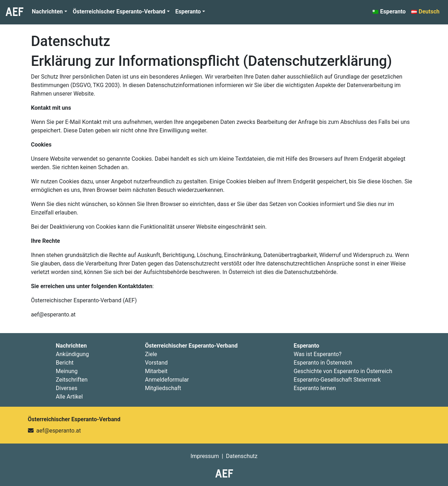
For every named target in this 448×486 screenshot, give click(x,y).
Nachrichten (47, 12)
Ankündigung (72, 354)
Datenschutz (71, 41)
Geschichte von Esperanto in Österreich (343, 371)
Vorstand (156, 363)
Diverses (67, 388)
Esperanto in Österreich (323, 363)
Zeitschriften (72, 380)
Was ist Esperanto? (317, 354)
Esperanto (188, 12)
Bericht (65, 363)
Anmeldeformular (167, 380)
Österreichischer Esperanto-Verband (119, 12)
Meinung (67, 371)
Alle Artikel (69, 397)
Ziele (151, 354)
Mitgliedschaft (163, 388)
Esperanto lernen (315, 388)
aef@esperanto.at (58, 431)
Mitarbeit (156, 371)
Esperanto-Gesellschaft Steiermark (337, 380)
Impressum (205, 456)
